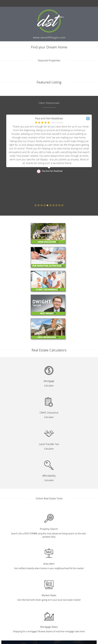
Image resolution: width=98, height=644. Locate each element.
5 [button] (48, 205)
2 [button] (39, 205)
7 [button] (53, 205)
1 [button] (36, 205)
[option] (49, 160)
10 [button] (62, 205)
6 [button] (50, 205)
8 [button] (56, 205)
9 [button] (59, 205)
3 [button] (42, 205)
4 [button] (45, 205)
